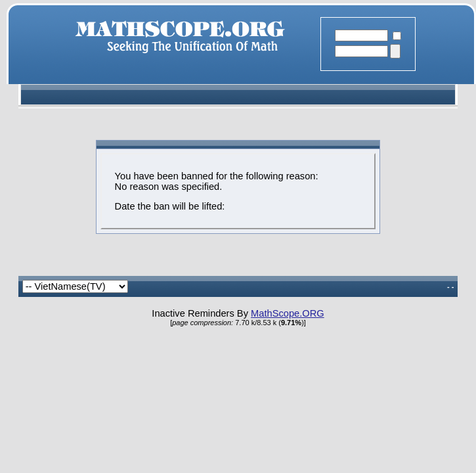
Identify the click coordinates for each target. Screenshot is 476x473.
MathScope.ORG (288, 313)
